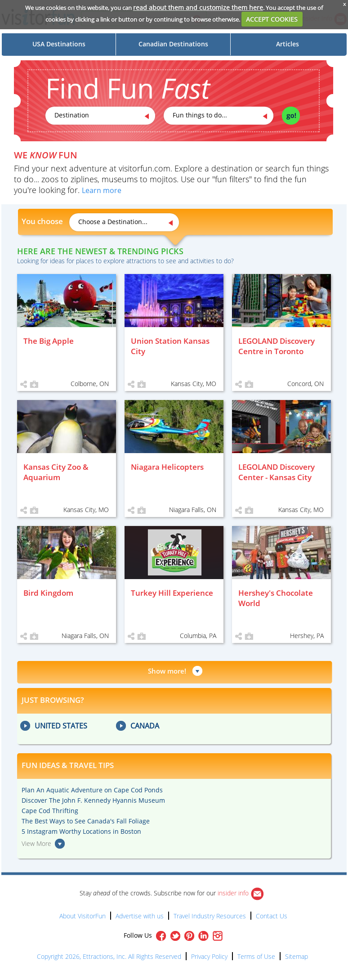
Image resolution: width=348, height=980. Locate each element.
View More (36, 843)
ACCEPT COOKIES (272, 19)
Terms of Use (256, 956)
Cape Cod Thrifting (50, 811)
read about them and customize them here (198, 7)
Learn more (102, 190)
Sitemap (297, 956)
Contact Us (272, 916)
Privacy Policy (209, 956)
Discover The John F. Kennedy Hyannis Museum (93, 800)
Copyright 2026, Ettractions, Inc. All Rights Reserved (109, 956)
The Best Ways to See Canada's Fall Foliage (86, 821)
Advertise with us (140, 916)
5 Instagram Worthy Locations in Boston (81, 831)
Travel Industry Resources (210, 916)
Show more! (167, 671)
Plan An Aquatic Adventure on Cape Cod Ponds (92, 790)
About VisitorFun (83, 916)
